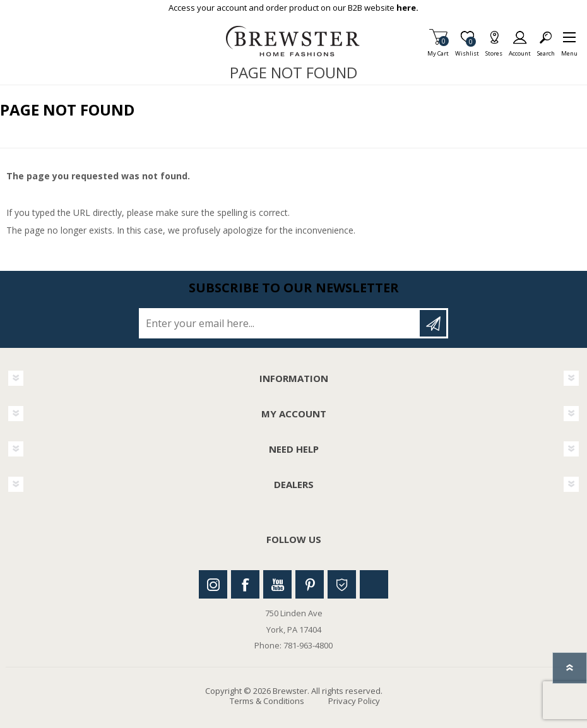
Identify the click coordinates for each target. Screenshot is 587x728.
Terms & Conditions (267, 701)
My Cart (438, 50)
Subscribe (433, 323)
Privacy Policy (354, 701)
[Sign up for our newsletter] (280, 323)
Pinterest (310, 584)
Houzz (342, 584)
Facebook (245, 584)
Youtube (277, 584)
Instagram (213, 584)
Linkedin (374, 584)
